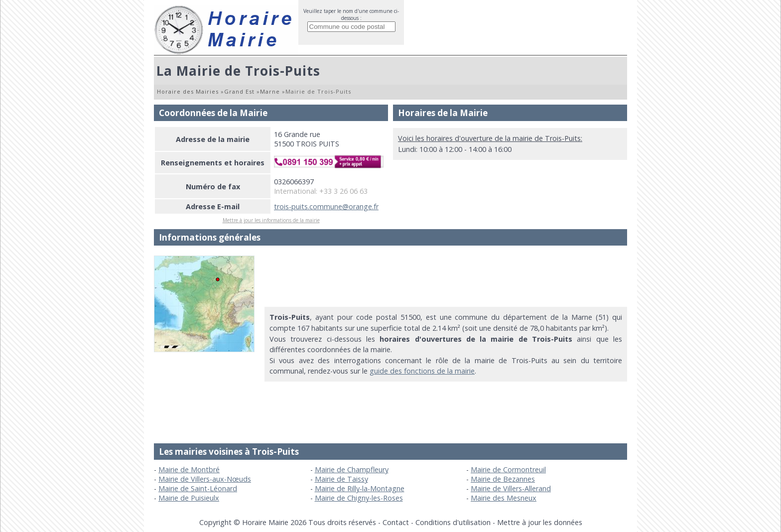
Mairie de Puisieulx (189, 498)
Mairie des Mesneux (504, 498)
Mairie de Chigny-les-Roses (359, 498)
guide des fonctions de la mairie (422, 371)
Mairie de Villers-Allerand (511, 488)
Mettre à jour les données (540, 522)
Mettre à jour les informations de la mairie (271, 220)
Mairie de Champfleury (352, 469)
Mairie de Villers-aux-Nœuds (205, 479)
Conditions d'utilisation (453, 522)
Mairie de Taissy (341, 479)
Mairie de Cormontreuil (508, 469)
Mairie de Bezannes (503, 479)
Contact (396, 522)
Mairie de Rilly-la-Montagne (360, 488)
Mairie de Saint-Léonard (198, 488)
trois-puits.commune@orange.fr (326, 206)
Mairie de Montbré (189, 469)
